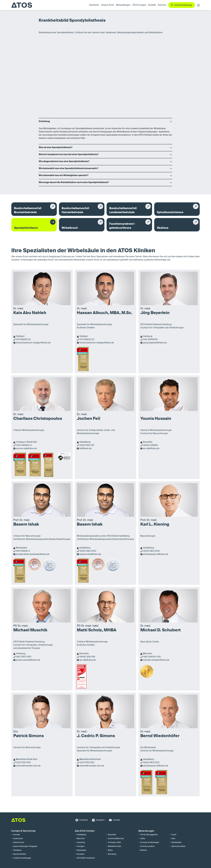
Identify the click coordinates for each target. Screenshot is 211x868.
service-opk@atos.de (26, 449)
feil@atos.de (86, 449)
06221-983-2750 (88, 551)
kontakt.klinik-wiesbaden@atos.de (33, 554)
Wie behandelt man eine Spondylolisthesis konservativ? (68, 169)
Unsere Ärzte (107, 5)
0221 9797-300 (23, 763)
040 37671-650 (24, 657)
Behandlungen (146, 831)
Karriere (162, 5)
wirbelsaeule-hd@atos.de (156, 554)
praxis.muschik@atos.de (28, 660)
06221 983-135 (87, 445)
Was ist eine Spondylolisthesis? (56, 148)
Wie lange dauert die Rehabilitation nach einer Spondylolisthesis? (74, 182)
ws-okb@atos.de (151, 449)
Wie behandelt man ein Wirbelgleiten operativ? (64, 176)
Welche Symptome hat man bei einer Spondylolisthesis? (69, 155)
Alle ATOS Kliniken (85, 831)
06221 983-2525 (151, 763)
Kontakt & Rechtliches (23, 831)
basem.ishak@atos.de (90, 554)
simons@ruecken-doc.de (28, 766)
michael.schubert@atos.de (156, 660)
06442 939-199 (87, 657)
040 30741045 (150, 340)
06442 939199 (150, 445)
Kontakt (152, 5)
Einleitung (44, 121)
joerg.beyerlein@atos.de (155, 343)
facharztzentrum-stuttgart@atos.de (33, 343)
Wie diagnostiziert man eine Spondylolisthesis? (64, 162)
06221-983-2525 (151, 551)
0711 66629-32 (23, 340)
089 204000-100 (152, 657)
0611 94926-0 (23, 551)
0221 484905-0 (24, 445)
